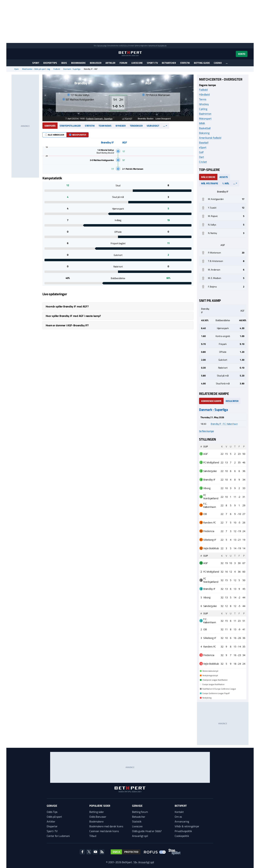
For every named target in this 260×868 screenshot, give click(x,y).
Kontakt (179, 812)
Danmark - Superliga (72, 69)
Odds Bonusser (98, 817)
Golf (201, 152)
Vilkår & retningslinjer (187, 826)
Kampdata (50, 126)
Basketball (205, 128)
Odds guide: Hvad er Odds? (147, 831)
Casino (218, 63)
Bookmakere (78, 63)
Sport (36, 63)
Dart (202, 157)
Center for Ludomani (58, 836)
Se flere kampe (206, 431)
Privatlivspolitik (183, 831)
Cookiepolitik (182, 836)
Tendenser (136, 126)
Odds (64, 63)
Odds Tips (52, 812)
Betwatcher (169, 63)
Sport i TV (152, 63)
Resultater (232, 401)
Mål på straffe (210, 183)
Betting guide (202, 63)
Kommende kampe (211, 401)
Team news (105, 126)
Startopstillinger (70, 126)
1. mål (226, 183)
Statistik (185, 63)
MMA (202, 123)
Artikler (110, 63)
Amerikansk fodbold (210, 138)
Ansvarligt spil (140, 836)
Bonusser (96, 63)
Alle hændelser (55, 135)
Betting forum (140, 812)
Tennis (203, 99)
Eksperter (52, 826)
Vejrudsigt (153, 126)
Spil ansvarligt (102, 46)
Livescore (137, 63)
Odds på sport (54, 817)
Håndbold (204, 94)
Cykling (203, 109)
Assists (224, 177)
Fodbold (57, 69)
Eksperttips (50, 63)
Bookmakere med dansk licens (106, 826)
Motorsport (205, 119)
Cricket (203, 162)
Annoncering (182, 821)
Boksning (204, 133)
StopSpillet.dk (162, 46)
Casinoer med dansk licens (104, 831)
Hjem (16, 69)
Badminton (205, 114)
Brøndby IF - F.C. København (224, 424)
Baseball (204, 143)
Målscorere (208, 177)
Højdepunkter (78, 135)
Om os (178, 817)
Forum (123, 63)
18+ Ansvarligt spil (144, 862)
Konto (242, 54)
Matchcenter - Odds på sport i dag (36, 69)
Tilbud (93, 836)
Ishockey (204, 104)
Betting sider (97, 812)
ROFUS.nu (124, 46)
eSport (203, 147)
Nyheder (121, 126)
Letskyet (125, 119)
